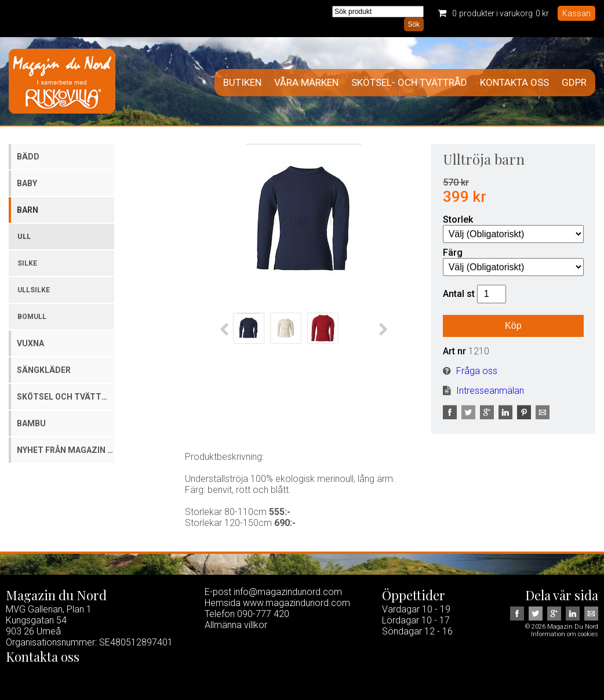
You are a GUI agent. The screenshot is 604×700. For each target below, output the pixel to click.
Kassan (576, 13)
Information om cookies (565, 634)
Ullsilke (34, 290)
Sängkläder (44, 370)
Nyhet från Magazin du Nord (66, 450)
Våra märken (306, 83)
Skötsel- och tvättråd (409, 83)
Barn (28, 210)
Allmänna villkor (236, 625)
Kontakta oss (514, 83)
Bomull (32, 317)
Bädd (28, 157)
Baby (27, 183)
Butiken (242, 83)
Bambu (31, 423)
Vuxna (30, 343)
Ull (24, 237)
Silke (27, 263)
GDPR (574, 83)
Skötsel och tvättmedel (66, 397)
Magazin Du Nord (62, 81)
